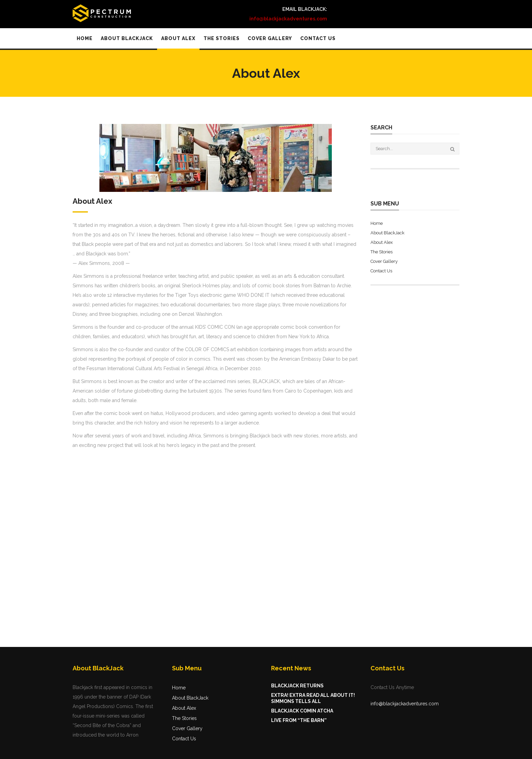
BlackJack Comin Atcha (302, 711)
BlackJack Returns (297, 686)
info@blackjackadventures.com (405, 704)
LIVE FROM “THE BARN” (299, 720)
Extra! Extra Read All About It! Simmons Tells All (313, 698)
